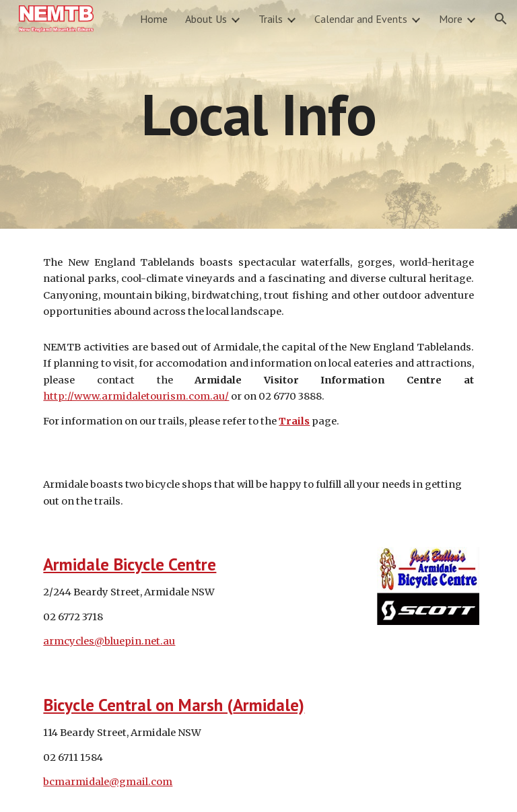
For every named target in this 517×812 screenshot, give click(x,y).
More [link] (451, 19)
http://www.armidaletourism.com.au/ (136, 396)
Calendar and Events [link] (361, 19)
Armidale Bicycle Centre (130, 564)
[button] (501, 19)
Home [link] (154, 19)
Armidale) (269, 705)
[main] (258, 114)
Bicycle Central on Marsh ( (138, 705)
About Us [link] (206, 19)
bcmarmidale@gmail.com (108, 782)
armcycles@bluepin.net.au (109, 641)
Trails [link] (271, 19)
